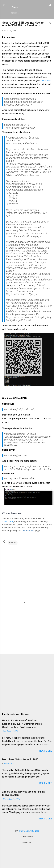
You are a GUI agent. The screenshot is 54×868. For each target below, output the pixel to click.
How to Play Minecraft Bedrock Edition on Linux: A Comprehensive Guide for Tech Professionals (22, 723)
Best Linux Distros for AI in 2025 (20, 759)
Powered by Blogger (27, 830)
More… (15, 13)
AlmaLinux (46, 81)
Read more (46, 750)
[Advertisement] (26, 629)
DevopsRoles (28, 530)
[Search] (50, 6)
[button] (50, 23)
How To (13, 542)
